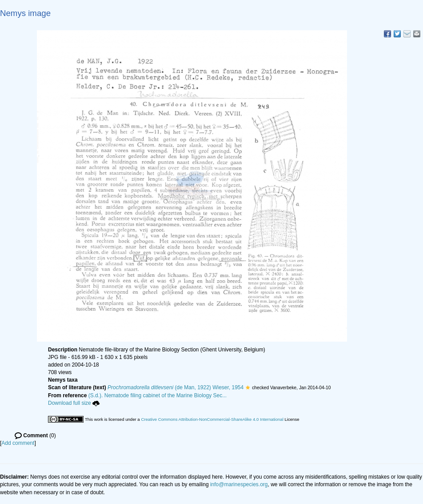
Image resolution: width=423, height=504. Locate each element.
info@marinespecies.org (239, 484)
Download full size (74, 403)
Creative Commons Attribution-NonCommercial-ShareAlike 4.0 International (212, 419)
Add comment (18, 443)
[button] (248, 387)
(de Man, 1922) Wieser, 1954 (176, 387)
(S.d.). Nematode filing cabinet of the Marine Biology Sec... (158, 395)
